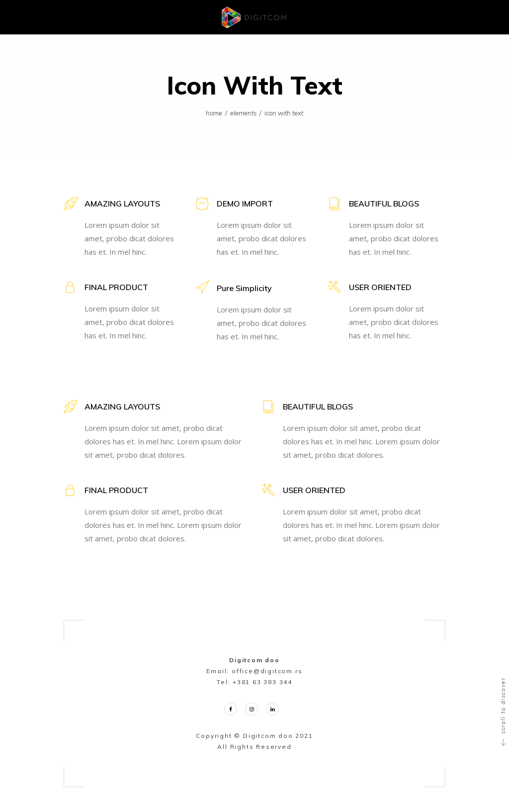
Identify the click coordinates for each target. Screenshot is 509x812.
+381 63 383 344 (262, 682)
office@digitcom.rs (267, 671)
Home (214, 113)
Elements (243, 113)
